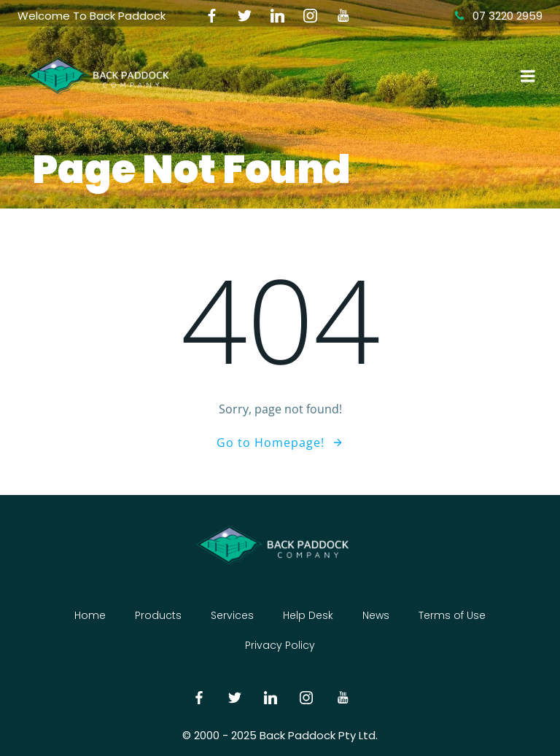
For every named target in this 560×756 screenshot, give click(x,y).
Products (158, 615)
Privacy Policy (280, 645)
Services (232, 615)
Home (90, 615)
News (376, 615)
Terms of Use (452, 615)
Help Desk (308, 615)
